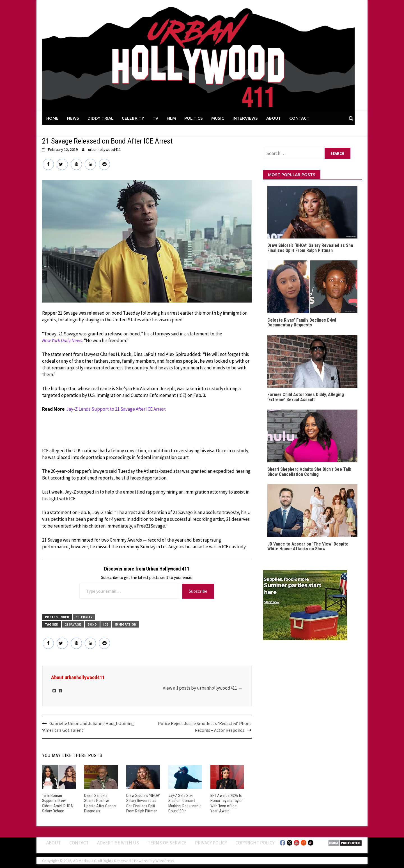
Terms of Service (167, 843)
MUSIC (218, 118)
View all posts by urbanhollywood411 (203, 688)
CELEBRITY (133, 118)
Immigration (126, 624)
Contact (79, 843)
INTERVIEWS (245, 118)
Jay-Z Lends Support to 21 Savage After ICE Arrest (116, 409)
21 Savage (73, 624)
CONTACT (299, 118)
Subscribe (198, 591)
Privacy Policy (211, 843)
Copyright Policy (255, 843)
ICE (106, 624)
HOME (52, 118)
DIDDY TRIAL (100, 118)
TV (155, 118)
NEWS (73, 118)
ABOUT (274, 118)
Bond (92, 624)
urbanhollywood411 (105, 149)
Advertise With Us (118, 843)
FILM (171, 118)
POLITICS (194, 118)
